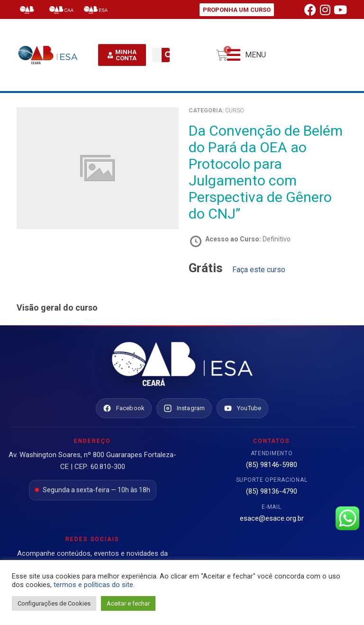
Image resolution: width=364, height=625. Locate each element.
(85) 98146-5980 (272, 465)
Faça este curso (259, 270)
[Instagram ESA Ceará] (184, 408)
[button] (246, 55)
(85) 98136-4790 (272, 491)
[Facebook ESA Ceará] (124, 408)
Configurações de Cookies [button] (54, 603)
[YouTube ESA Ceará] (242, 408)
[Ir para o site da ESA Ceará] (182, 365)
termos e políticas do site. (94, 585)
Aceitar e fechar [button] (128, 603)
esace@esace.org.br (272, 518)
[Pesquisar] (169, 55)
